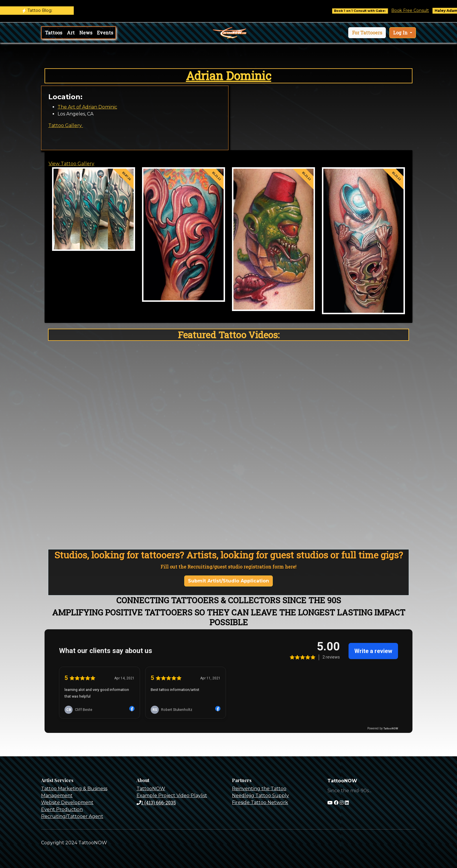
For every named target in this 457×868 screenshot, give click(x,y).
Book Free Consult (416, 10)
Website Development (67, 802)
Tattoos (54, 33)
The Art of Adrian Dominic (87, 107)
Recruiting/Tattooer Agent (72, 816)
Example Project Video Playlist (172, 796)
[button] (367, 33)
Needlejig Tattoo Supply (260, 796)
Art (71, 33)
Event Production (62, 809)
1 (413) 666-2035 (156, 802)
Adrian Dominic (229, 76)
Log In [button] (401, 33)
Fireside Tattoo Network (260, 802)
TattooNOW (151, 789)
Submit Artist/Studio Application (228, 581)
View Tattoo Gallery (71, 164)
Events (105, 33)
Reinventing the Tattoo (259, 789)
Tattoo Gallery (66, 125)
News (86, 33)
